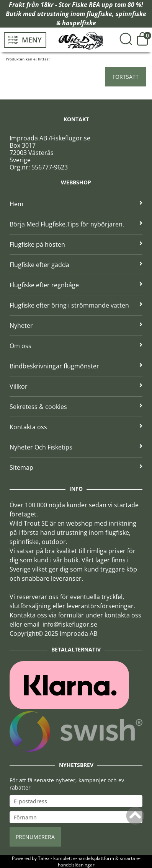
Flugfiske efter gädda (76, 265)
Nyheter (76, 326)
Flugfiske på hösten (76, 244)
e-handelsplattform (94, 858)
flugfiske (99, 14)
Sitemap (76, 467)
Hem (76, 204)
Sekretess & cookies (76, 407)
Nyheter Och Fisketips (76, 447)
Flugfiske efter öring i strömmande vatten (76, 305)
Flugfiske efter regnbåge (76, 285)
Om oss (76, 346)
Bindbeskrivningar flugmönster (76, 366)
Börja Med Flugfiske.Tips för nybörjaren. (76, 224)
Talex (44, 858)
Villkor (76, 386)
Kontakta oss (76, 427)
